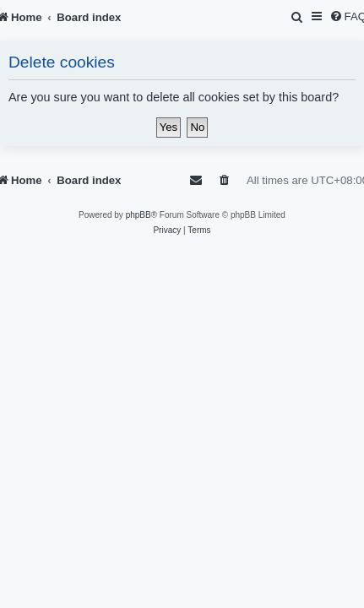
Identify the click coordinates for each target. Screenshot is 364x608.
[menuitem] (298, 17)
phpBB (139, 215)
